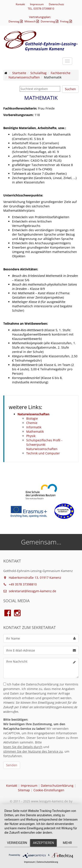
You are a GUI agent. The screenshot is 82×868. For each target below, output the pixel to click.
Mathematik (35, 432)
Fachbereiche (61, 73)
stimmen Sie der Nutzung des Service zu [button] (33, 751)
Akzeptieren (43, 843)
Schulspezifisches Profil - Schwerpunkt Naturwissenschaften (44, 445)
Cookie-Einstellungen (49, 790)
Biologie (32, 418)
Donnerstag (50, 21)
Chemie (32, 423)
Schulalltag (38, 73)
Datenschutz (56, 4)
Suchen (70, 89)
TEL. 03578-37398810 (41, 9)
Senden (12, 765)
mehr (67, 843)
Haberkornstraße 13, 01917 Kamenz (32, 578)
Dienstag (16, 21)
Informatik (34, 427)
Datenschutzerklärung (57, 786)
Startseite (19, 73)
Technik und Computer (43, 453)
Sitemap (24, 790)
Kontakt (20, 4)
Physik (31, 436)
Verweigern (17, 843)
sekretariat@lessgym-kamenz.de (30, 591)
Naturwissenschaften (24, 77)
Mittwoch (32, 21)
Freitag (67, 21)
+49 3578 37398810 (20, 584)
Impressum (37, 4)
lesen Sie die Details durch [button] (23, 747)
